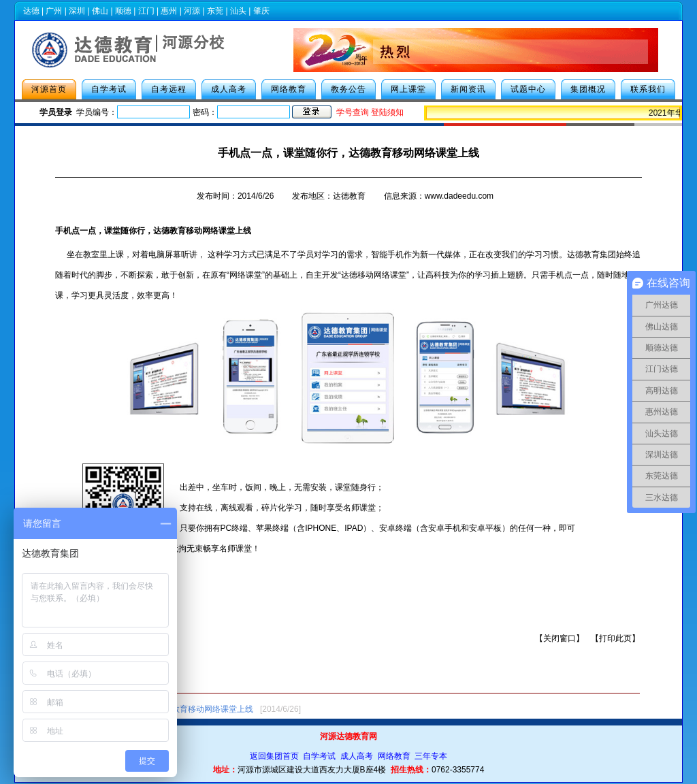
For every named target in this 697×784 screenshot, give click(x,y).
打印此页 (615, 638)
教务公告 (348, 89)
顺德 (123, 11)
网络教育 (289, 89)
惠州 (169, 11)
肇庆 (261, 11)
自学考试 (109, 89)
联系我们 (648, 89)
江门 (146, 11)
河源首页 (49, 89)
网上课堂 (408, 89)
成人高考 (229, 89)
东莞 (215, 11)
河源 (192, 11)
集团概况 (588, 89)
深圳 (77, 11)
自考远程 (169, 89)
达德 (31, 11)
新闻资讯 (468, 89)
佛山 (100, 11)
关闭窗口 (560, 638)
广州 (54, 11)
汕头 (238, 11)
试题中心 (528, 89)
